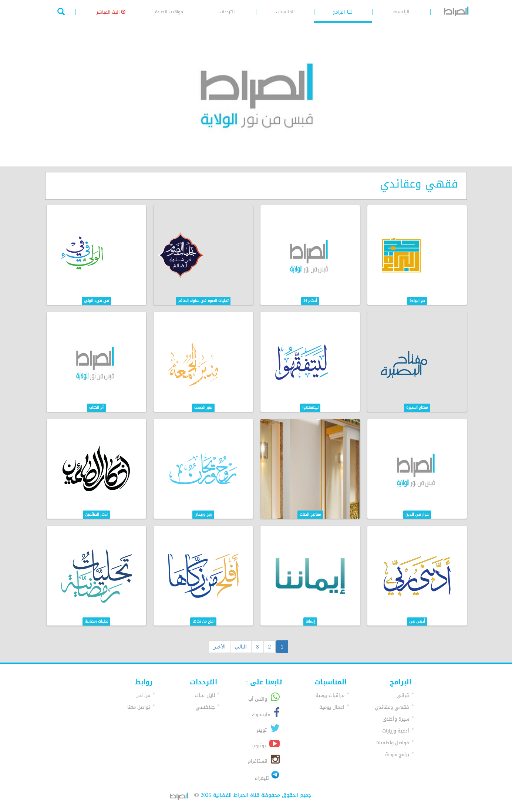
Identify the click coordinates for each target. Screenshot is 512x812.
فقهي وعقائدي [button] (392, 707)
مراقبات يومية (330, 695)
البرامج (343, 12)
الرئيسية (401, 12)
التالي (241, 647)
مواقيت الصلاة (169, 12)
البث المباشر (111, 12)
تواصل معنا (139, 707)
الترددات (227, 12)
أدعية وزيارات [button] (396, 731)
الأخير (220, 647)
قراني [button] (403, 695)
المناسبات (285, 12)
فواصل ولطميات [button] (392, 743)
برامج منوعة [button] (397, 754)
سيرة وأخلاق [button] (396, 719)
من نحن (143, 695)
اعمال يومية (332, 707)
